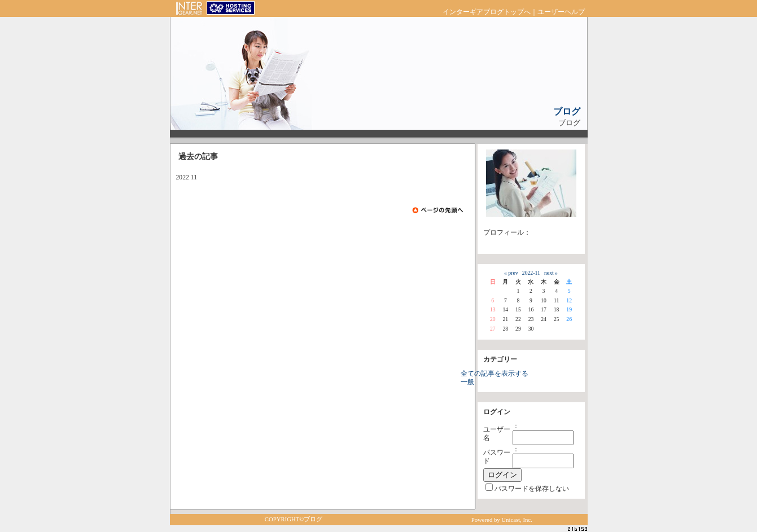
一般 (467, 382)
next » (551, 273)
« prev (511, 273)
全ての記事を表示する (495, 374)
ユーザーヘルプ (561, 12)
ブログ (567, 111)
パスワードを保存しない (532, 489)
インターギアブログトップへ (487, 12)
